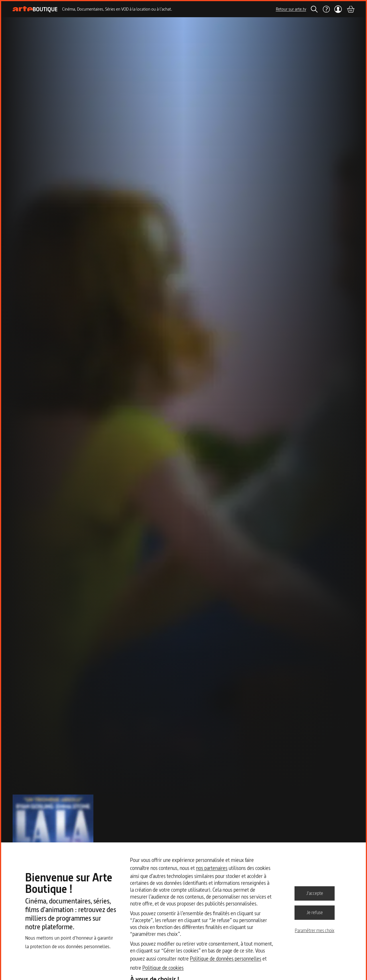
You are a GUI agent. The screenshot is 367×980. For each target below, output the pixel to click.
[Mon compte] (338, 9)
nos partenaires (212, 868)
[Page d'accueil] (35, 9)
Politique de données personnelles (226, 959)
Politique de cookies (163, 968)
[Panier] (350, 9)
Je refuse (315, 912)
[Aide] (326, 9)
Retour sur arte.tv (291, 9)
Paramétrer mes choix (315, 930)
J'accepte (315, 893)
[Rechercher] (314, 9)
